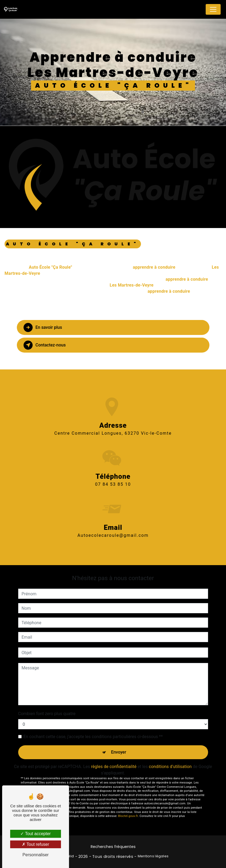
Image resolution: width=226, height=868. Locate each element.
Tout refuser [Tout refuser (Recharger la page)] (36, 844)
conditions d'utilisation (170, 767)
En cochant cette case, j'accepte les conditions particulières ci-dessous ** (93, 737)
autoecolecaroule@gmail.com (113, 528)
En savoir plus (43, 327)
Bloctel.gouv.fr (128, 816)
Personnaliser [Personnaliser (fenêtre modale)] (36, 855)
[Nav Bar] (213, 9)
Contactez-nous (45, 345)
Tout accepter (35, 834)
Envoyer (119, 752)
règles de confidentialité (114, 767)
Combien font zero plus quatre (47, 714)
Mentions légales (153, 856)
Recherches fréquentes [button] (113, 847)
